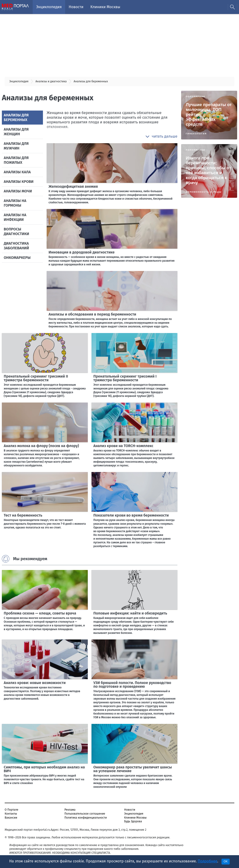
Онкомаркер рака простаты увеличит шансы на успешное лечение (133, 769)
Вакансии (11, 818)
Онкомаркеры (17, 258)
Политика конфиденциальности (86, 818)
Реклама (70, 810)
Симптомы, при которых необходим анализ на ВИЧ (44, 769)
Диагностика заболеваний (16, 246)
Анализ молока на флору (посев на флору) (41, 446)
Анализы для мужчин (16, 146)
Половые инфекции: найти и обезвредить (130, 613)
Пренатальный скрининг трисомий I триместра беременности (125, 378)
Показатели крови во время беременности (131, 515)
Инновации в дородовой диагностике (82, 252)
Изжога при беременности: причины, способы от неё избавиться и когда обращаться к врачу (208, 170)
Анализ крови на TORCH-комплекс (123, 446)
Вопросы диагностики (16, 231)
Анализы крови (19, 182)
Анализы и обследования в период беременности (92, 314)
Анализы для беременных (16, 117)
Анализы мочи (18, 191)
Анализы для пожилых (16, 160)
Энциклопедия (49, 7)
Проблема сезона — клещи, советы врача (40, 613)
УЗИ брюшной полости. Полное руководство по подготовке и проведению (132, 685)
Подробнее (207, 861)
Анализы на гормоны (15, 203)
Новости (76, 7)
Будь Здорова (133, 821)
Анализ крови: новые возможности (35, 683)
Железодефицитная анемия (73, 186)
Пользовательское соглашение (85, 814)
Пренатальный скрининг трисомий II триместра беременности (36, 378)
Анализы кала (17, 172)
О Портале (11, 810)
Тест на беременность (23, 515)
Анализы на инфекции (15, 217)
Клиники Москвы (105, 7)
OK (226, 861)
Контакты (11, 814)
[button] (161, 136)
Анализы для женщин (16, 132)
